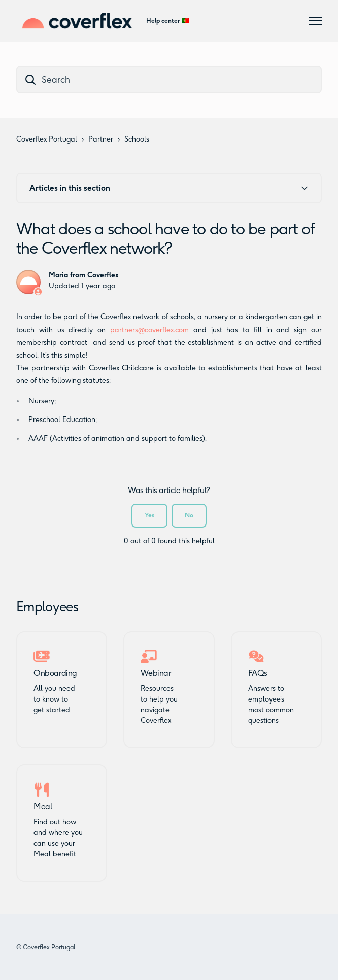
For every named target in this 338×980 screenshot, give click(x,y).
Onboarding (55, 673)
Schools (137, 139)
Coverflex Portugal (47, 139)
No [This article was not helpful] (189, 515)
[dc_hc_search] (169, 80)
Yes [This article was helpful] (149, 515)
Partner (101, 139)
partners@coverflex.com (149, 330)
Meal (43, 807)
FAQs (258, 673)
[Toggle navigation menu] (315, 21)
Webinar (156, 673)
